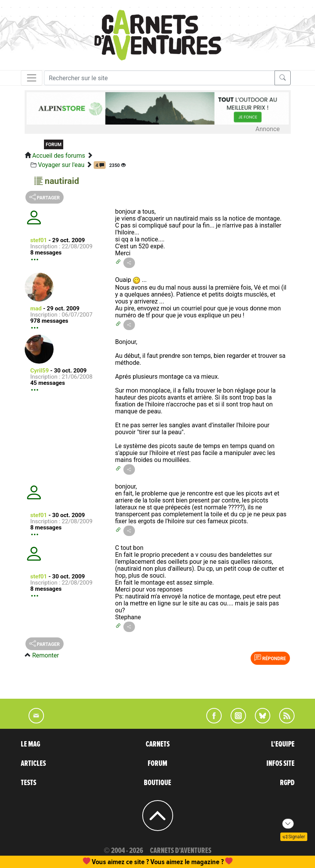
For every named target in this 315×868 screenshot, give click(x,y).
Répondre (270, 658)
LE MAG (30, 744)
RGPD (287, 783)
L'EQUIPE (283, 744)
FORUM (157, 764)
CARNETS (158, 744)
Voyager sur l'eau (61, 165)
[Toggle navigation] (32, 78)
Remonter (45, 655)
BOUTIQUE (157, 783)
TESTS (29, 783)
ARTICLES (33, 764)
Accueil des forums (58, 156)
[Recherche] (159, 78)
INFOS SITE (280, 764)
